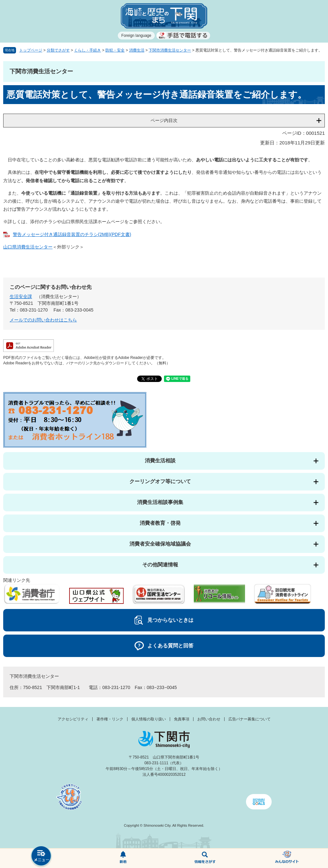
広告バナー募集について (250, 719)
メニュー (41, 857)
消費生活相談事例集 (160, 502)
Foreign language (136, 36)
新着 (123, 858)
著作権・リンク (110, 719)
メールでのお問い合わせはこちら (43, 320)
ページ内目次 (164, 120)
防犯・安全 (115, 50)
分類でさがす (58, 50)
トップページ (31, 50)
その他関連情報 (160, 565)
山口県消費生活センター (28, 247)
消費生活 (137, 50)
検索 (205, 858)
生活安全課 (21, 296)
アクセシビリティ (73, 719)
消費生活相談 (160, 461)
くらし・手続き (87, 50)
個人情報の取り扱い (149, 719)
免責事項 (182, 719)
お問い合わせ (209, 719)
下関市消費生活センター (170, 50)
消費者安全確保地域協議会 (160, 544)
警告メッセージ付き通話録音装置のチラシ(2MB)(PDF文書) (72, 234)
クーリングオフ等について (160, 481)
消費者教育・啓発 (160, 523)
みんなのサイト (287, 858)
